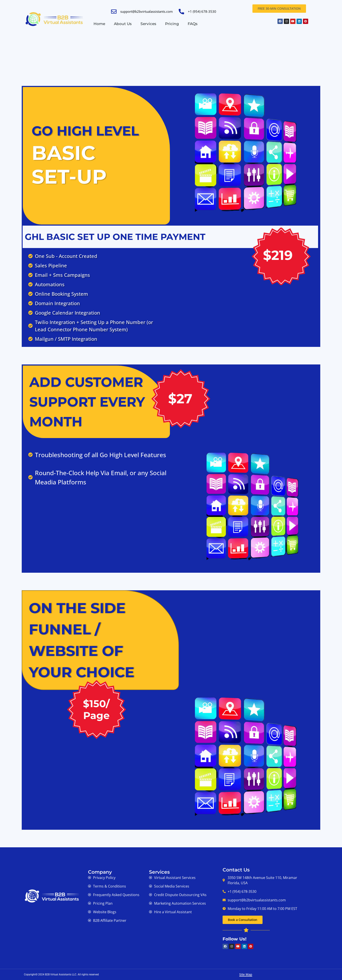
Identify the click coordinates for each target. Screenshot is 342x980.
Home (99, 24)
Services (148, 24)
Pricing (172, 24)
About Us (123, 24)
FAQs (193, 24)
